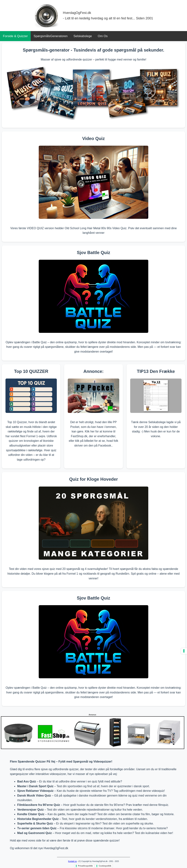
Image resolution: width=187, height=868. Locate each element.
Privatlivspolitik (85, 866)
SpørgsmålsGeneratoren (51, 36)
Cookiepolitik (105, 866)
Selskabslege (83, 36)
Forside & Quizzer (15, 36)
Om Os (103, 36)
